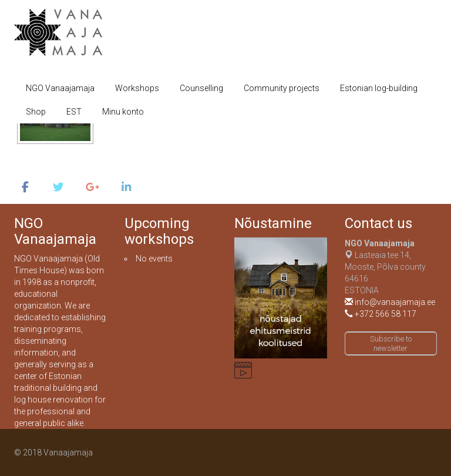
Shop (36, 112)
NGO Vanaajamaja (60, 88)
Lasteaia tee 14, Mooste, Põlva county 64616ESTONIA (385, 267)
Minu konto (123, 112)
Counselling (201, 88)
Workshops (137, 88)
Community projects (282, 88)
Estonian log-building (379, 88)
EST (74, 112)
